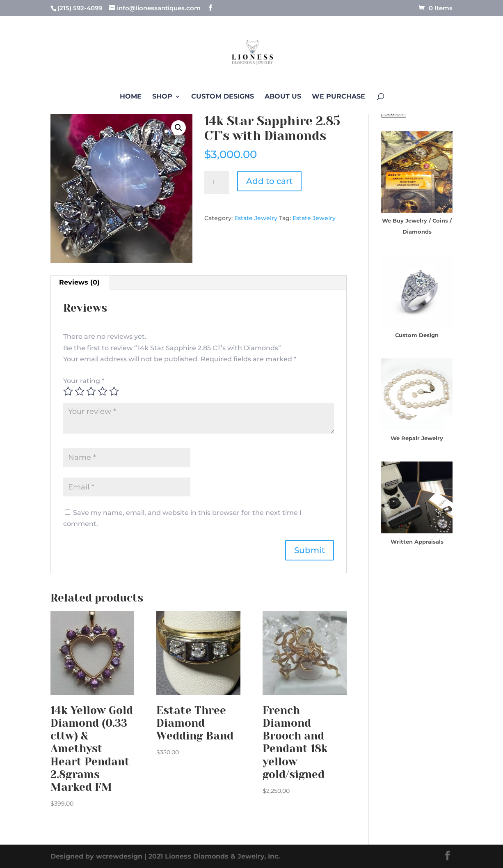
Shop (162, 97)
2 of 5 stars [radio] (80, 391)
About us (283, 97)
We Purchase (338, 97)
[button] (178, 128)
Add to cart (269, 181)
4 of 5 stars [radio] (103, 391)
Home (131, 97)
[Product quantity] (217, 182)
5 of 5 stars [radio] (114, 391)
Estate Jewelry (256, 218)
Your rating (84, 381)
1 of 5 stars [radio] (68, 391)
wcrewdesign (119, 856)
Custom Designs (223, 97)
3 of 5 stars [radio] (91, 391)
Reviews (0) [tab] (79, 282)
